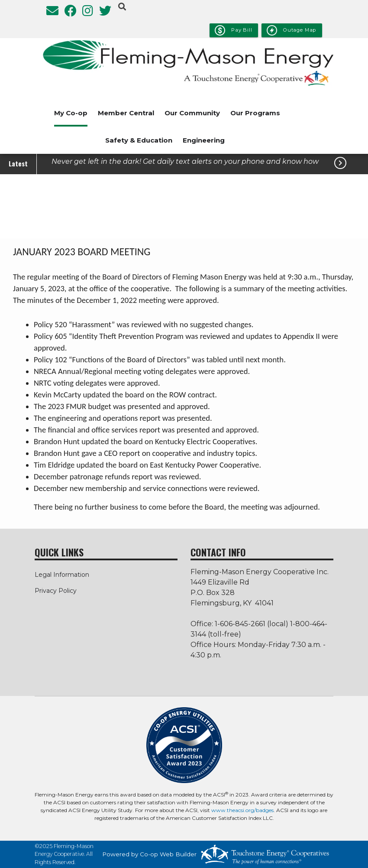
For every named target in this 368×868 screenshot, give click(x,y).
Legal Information (62, 575)
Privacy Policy (56, 591)
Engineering (204, 140)
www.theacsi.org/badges (242, 810)
